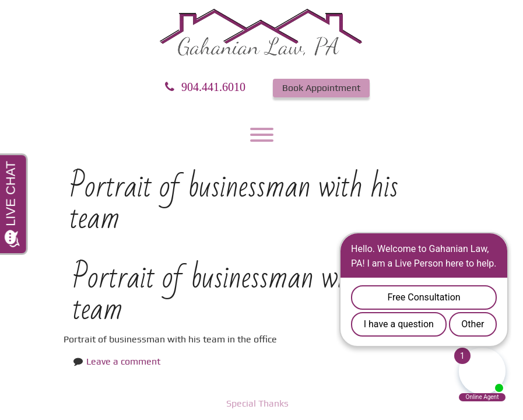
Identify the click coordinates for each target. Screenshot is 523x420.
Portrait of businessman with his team (237, 294)
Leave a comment (123, 361)
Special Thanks (257, 403)
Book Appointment (321, 88)
